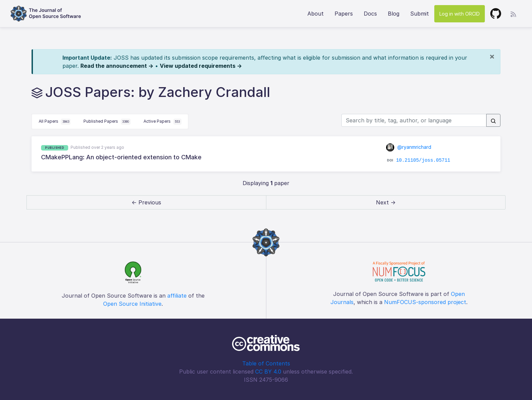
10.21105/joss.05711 (423, 160)
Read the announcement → (117, 66)
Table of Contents (266, 363)
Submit (420, 14)
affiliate (177, 296)
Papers (344, 14)
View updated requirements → (201, 66)
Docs (370, 14)
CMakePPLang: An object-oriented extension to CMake (121, 157)
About (316, 14)
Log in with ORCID (460, 14)
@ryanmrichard (409, 147)
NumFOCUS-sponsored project (425, 302)
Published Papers (107, 122)
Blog (394, 14)
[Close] (492, 56)
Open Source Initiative (132, 304)
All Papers (55, 122)
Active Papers (163, 122)
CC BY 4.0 (268, 372)
